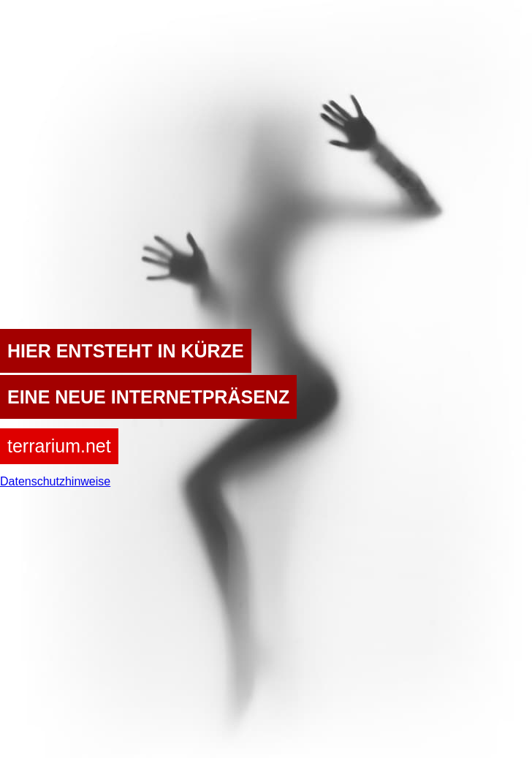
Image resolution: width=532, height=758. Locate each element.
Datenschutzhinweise (55, 481)
